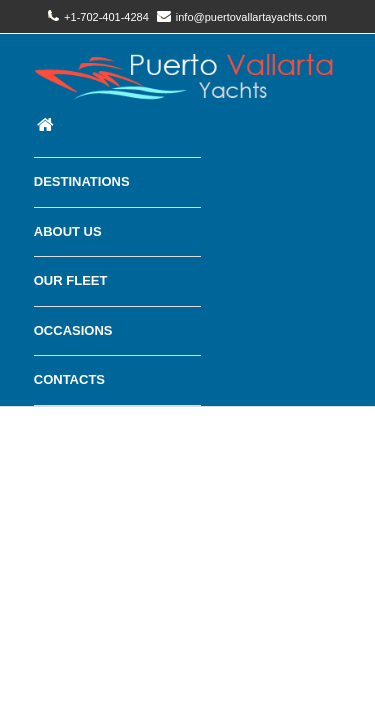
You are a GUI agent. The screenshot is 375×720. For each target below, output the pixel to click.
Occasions (73, 330)
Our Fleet (71, 280)
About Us (68, 231)
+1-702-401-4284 (98, 17)
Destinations (82, 181)
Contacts (69, 379)
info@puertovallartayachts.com (242, 17)
